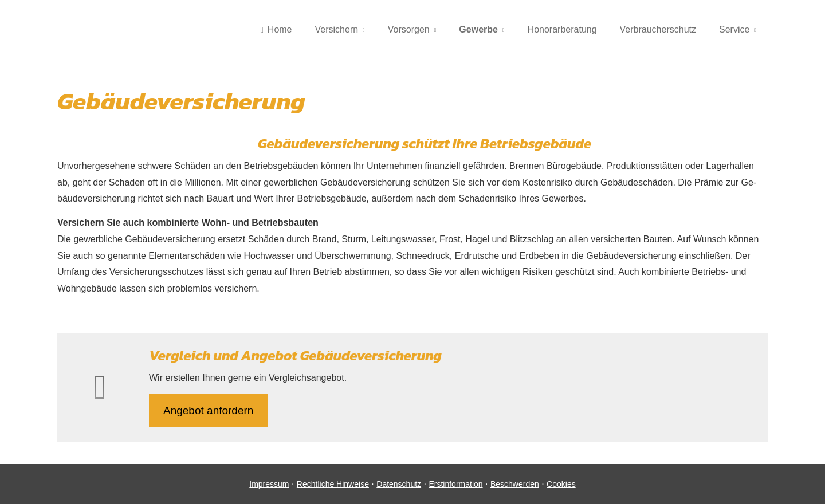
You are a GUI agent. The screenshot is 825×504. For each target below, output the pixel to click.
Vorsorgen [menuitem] (409, 29)
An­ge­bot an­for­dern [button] (208, 410)
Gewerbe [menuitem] (478, 29)
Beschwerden (515, 484)
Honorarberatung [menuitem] (562, 29)
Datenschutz (399, 484)
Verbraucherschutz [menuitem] (658, 29)
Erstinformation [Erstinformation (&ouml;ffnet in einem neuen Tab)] (455, 484)
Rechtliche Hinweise (333, 484)
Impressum (269, 484)
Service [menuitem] (734, 29)
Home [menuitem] (276, 29)
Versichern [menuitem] (337, 29)
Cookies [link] (561, 484)
